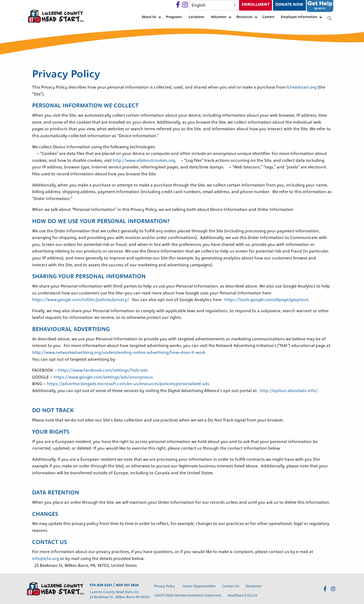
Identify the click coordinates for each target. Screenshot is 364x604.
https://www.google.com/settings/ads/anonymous (103, 377)
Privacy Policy (165, 586)
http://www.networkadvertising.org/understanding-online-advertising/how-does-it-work (119, 353)
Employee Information (299, 17)
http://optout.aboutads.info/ (289, 391)
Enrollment (256, 5)
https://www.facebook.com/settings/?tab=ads (103, 371)
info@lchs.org (45, 559)
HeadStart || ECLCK (242, 596)
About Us (149, 17)
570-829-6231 (101, 585)
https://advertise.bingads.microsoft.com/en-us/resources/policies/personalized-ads (128, 384)
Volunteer (219, 17)
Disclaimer (254, 586)
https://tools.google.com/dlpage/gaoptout (266, 300)
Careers (268, 17)
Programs (174, 17)
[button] (330, 19)
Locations (196, 17)
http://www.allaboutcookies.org (144, 161)
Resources (244, 17)
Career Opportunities (199, 586)
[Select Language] (214, 5)
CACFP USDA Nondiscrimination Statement (188, 596)
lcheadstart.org (302, 88)
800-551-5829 (127, 585)
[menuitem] (150, 19)
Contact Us (231, 586)
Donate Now (289, 5)
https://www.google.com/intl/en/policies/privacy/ (80, 300)
